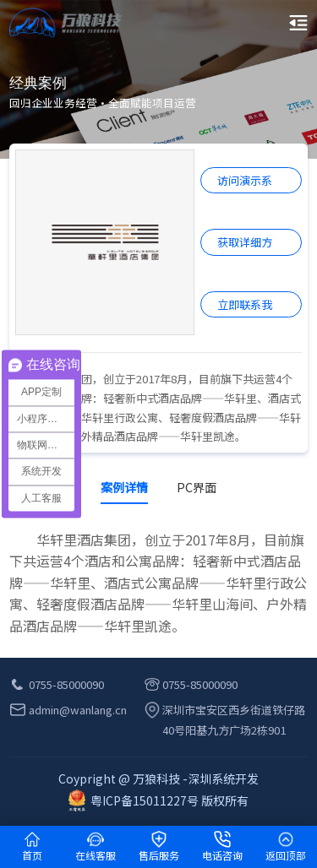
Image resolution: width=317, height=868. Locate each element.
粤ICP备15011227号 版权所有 (158, 800)
